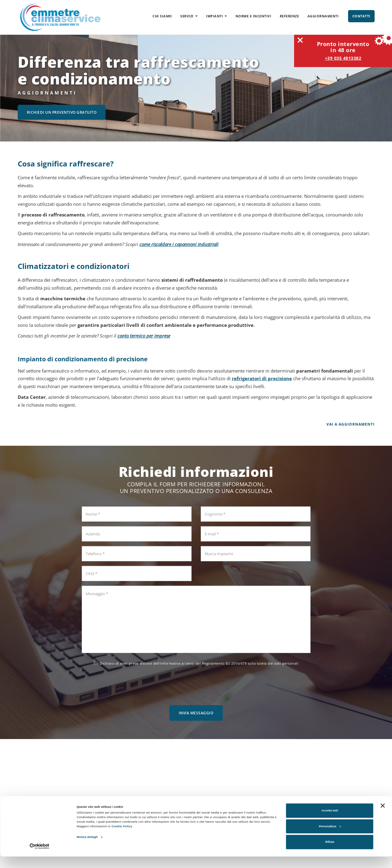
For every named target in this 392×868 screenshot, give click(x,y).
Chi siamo (162, 16)
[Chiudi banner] (383, 817)
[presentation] (196, 684)
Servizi (189, 16)
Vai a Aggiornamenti (351, 424)
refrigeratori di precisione (262, 378)
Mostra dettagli (87, 849)
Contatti (361, 16)
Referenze (290, 16)
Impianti (216, 16)
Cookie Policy (122, 838)
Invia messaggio (196, 713)
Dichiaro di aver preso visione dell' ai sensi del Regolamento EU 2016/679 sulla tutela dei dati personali (196, 663)
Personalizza (330, 838)
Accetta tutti (330, 822)
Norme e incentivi (254, 16)
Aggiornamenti (323, 16)
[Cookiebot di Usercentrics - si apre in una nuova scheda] (40, 858)
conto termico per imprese (144, 336)
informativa (170, 663)
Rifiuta (330, 854)
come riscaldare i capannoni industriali (179, 244)
